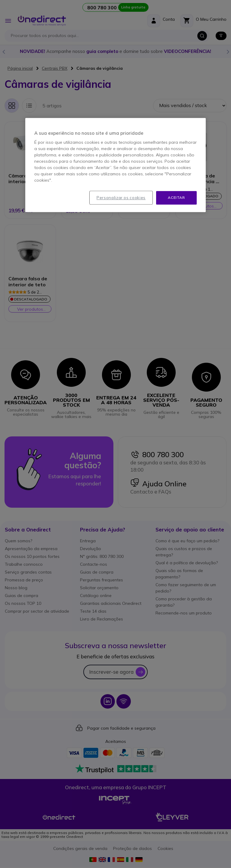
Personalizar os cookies (121, 198)
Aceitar (176, 197)
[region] (115, 165)
